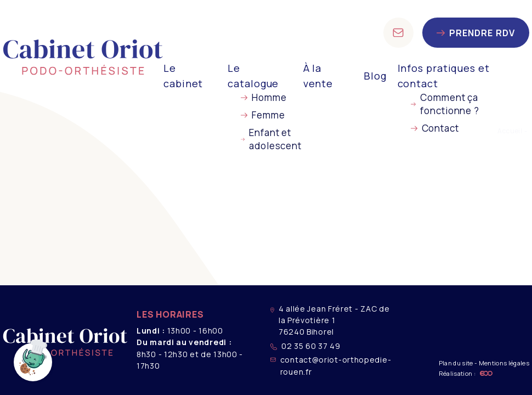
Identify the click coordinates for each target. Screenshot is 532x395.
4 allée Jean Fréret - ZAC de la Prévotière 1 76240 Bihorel (330, 320)
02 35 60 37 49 (305, 346)
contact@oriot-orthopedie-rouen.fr (331, 365)
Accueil (510, 131)
